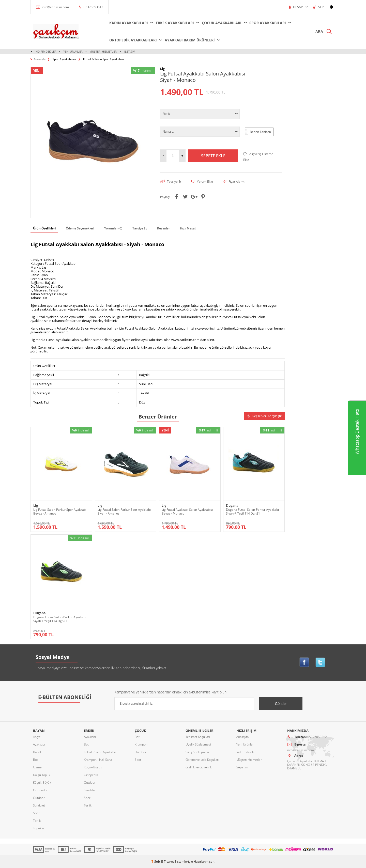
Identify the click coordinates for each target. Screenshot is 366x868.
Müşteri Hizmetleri (103, 51)
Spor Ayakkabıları (268, 23)
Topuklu (39, 828)
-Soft (156, 862)
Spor (36, 813)
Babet (37, 752)
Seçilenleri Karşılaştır (264, 416)
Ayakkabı (39, 744)
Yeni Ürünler (73, 51)
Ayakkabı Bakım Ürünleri (190, 40)
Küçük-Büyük (42, 782)
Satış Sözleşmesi (197, 752)
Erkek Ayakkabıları (175, 23)
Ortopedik (40, 790)
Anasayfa (242, 737)
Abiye (37, 737)
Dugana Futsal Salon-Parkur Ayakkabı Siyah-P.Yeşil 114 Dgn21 (252, 511)
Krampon (141, 744)
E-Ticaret (167, 862)
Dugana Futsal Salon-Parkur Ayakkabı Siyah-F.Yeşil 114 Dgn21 (60, 619)
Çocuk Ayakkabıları (222, 23)
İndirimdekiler (46, 51)
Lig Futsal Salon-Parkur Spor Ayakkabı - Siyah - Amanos (125, 511)
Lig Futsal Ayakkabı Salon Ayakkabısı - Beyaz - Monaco (188, 511)
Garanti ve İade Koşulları (202, 760)
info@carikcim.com (55, 7)
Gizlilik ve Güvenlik (199, 767)
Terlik (37, 821)
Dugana (232, 506)
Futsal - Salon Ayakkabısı (101, 752)
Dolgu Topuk (42, 775)
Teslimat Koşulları (198, 737)
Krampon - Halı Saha (98, 760)
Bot (35, 760)
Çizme (37, 767)
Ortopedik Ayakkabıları (133, 40)
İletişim (130, 51)
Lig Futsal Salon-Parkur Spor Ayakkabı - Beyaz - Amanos (61, 511)
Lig (36, 506)
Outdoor (39, 798)
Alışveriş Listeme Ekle (258, 157)
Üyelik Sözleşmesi (198, 744)
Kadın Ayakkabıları (129, 23)
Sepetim (242, 767)
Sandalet (39, 805)
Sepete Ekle (213, 156)
